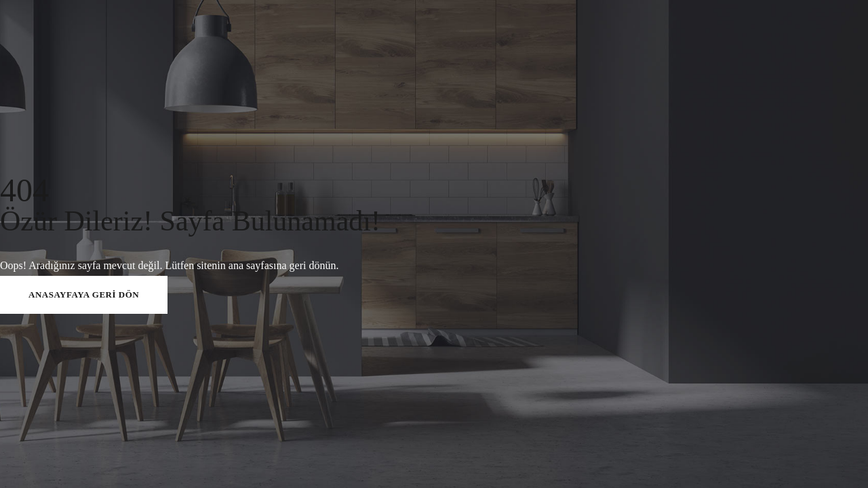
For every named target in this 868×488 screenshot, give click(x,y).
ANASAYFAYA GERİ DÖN (84, 294)
